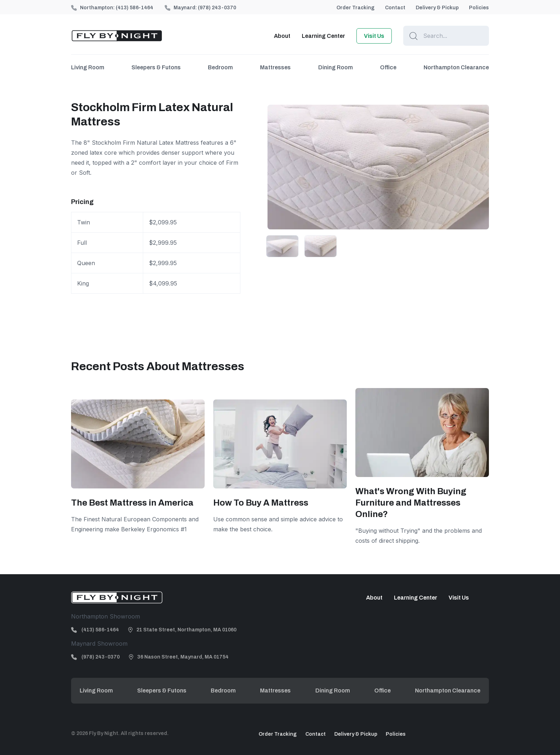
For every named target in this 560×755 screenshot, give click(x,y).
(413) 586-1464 (134, 8)
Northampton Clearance (456, 67)
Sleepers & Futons (156, 67)
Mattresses (275, 67)
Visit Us (374, 36)
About (282, 36)
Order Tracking (356, 8)
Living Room (88, 67)
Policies (479, 8)
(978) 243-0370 (217, 8)
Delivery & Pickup (437, 8)
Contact (395, 8)
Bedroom (220, 67)
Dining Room (336, 67)
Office (388, 67)
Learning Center (323, 36)
